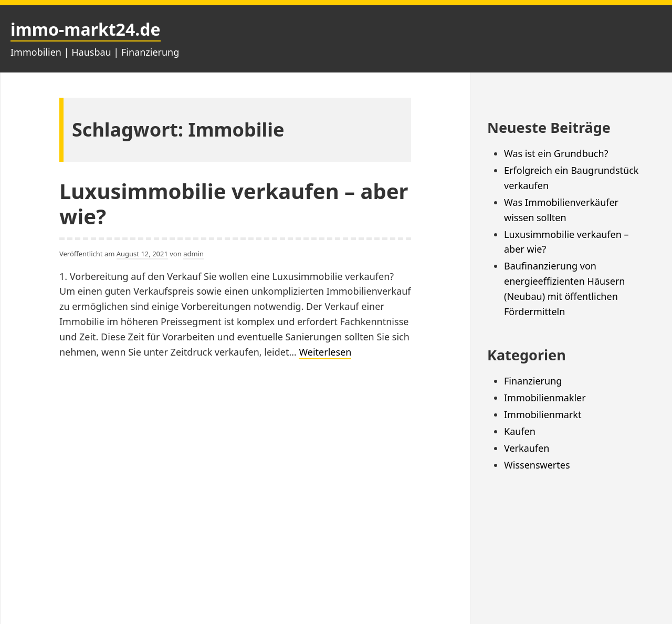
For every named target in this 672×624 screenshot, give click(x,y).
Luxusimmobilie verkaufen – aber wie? (234, 204)
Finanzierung (533, 381)
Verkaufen (527, 448)
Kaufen (520, 431)
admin (193, 254)
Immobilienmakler (545, 398)
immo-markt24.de (86, 29)
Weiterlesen (325, 352)
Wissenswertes (537, 465)
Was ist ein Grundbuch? (556, 153)
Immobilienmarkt (543, 414)
